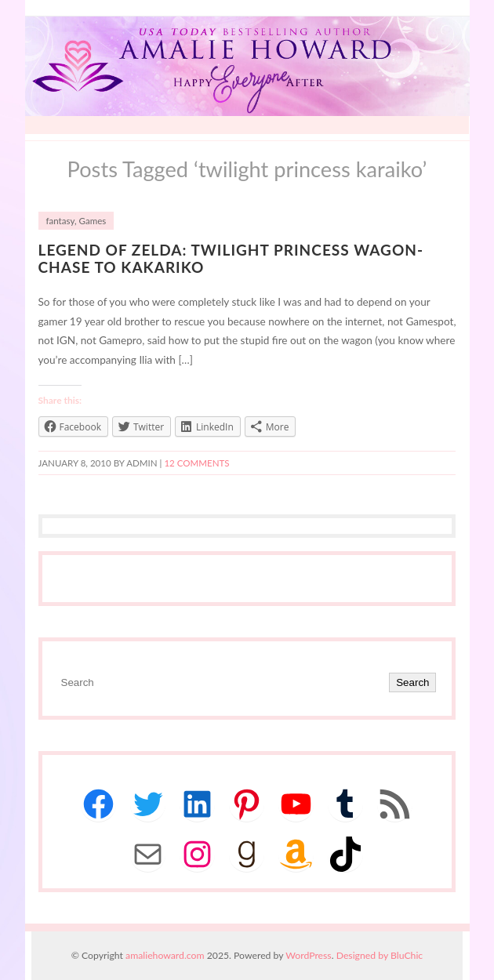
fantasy (60, 221)
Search (412, 682)
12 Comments (196, 463)
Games (93, 221)
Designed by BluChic (380, 955)
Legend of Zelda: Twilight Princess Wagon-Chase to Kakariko (231, 259)
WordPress (308, 955)
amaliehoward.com (165, 955)
